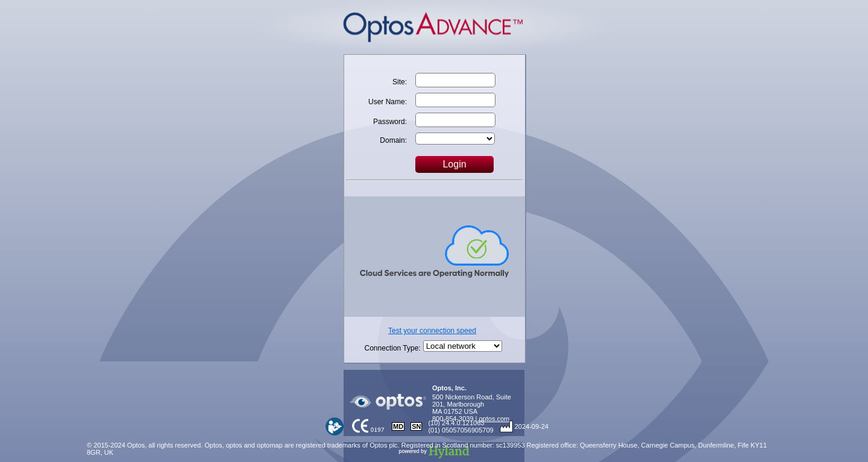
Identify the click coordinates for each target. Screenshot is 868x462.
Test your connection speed (432, 331)
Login (454, 164)
